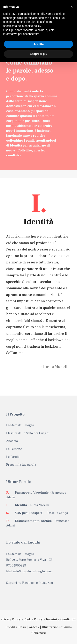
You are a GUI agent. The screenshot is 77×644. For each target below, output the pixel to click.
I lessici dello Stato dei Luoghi (28, 433)
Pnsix (22, 627)
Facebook (29, 583)
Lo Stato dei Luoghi (20, 425)
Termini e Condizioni (61, 619)
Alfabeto (12, 441)
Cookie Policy (33, 619)
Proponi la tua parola (21, 465)
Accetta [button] (38, 44)
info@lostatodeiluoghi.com (32, 571)
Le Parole (13, 457)
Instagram (46, 583)
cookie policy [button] (33, 26)
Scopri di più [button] (38, 54)
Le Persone (14, 449)
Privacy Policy (11, 619)
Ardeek (34, 627)
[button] (72, 7)
